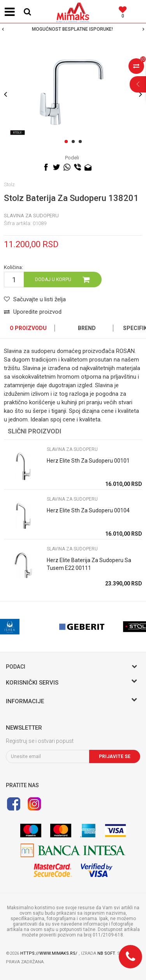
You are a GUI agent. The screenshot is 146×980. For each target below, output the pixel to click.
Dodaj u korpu (53, 280)
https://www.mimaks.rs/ (49, 953)
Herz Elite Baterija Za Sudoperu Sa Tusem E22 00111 (89, 564)
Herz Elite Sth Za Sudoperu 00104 (88, 510)
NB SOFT (106, 953)
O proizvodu (28, 328)
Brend (87, 328)
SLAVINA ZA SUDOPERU (31, 216)
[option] (73, 29)
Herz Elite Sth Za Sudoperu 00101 (88, 461)
